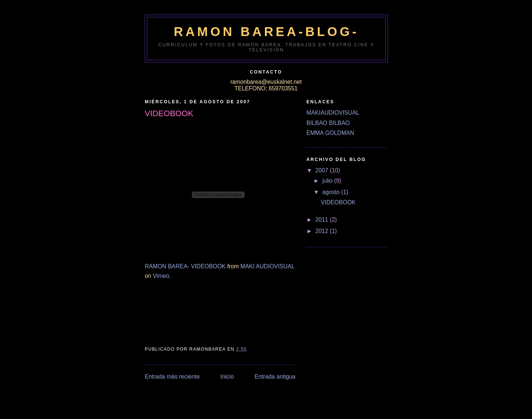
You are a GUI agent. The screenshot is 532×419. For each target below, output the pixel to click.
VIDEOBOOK (338, 202)
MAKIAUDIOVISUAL (333, 113)
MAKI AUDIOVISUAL (267, 266)
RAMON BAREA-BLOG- (266, 32)
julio (328, 181)
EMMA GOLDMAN (330, 133)
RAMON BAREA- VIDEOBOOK (185, 266)
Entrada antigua (275, 377)
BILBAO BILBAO (328, 123)
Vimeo (161, 276)
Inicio (227, 377)
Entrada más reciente (172, 377)
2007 (322, 170)
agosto (332, 192)
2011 (322, 220)
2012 (322, 231)
